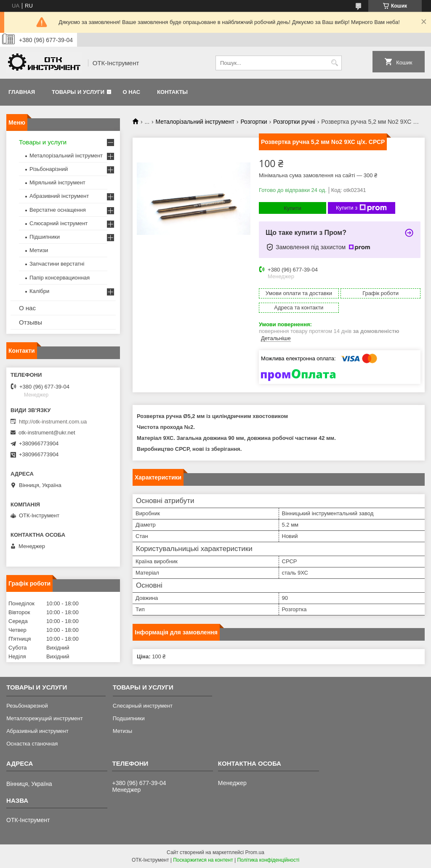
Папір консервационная (60, 278)
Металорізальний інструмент (195, 122)
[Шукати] (334, 63)
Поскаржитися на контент (203, 860)
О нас (132, 92)
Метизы (122, 731)
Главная (22, 92)
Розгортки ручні (294, 122)
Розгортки (254, 122)
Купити (293, 208)
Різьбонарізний (49, 169)
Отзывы (31, 322)
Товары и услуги (78, 92)
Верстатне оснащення (58, 210)
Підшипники (45, 237)
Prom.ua (255, 852)
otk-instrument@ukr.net (47, 433)
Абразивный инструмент (37, 731)
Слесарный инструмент (143, 706)
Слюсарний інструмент (59, 223)
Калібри (39, 291)
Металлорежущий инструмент (44, 718)
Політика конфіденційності (268, 860)
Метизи (39, 250)
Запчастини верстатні (57, 264)
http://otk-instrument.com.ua (53, 422)
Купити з (361, 208)
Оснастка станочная (32, 744)
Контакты (172, 92)
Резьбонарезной (27, 706)
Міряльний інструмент (57, 182)
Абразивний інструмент (59, 196)
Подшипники (129, 718)
